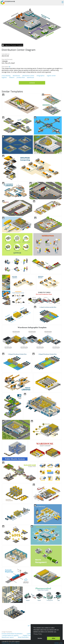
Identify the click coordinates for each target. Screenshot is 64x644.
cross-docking (6, 76)
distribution (16, 76)
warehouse (30, 77)
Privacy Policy (5, 643)
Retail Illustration (23, 637)
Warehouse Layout (8, 637)
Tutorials (56, 643)
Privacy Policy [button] (38, 634)
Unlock (32, 83)
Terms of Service (15, 643)
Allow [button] (53, 638)
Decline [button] (40, 638)
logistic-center (51, 76)
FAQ (61, 643)
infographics (41, 76)
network (12, 77)
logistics (4, 77)
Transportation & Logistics (10, 635)
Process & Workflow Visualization (12, 634)
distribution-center (28, 76)
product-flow (21, 77)
